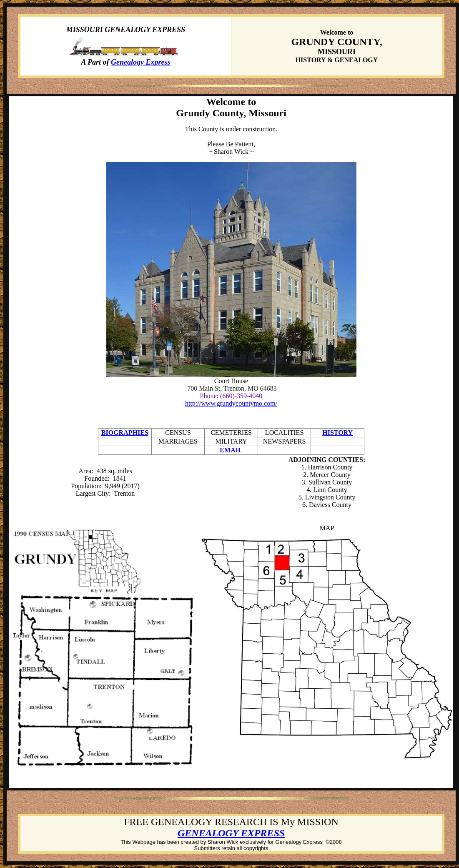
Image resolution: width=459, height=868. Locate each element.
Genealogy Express (141, 62)
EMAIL (231, 450)
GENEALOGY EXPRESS (231, 833)
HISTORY (337, 433)
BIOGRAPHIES (125, 433)
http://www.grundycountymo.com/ (231, 403)
